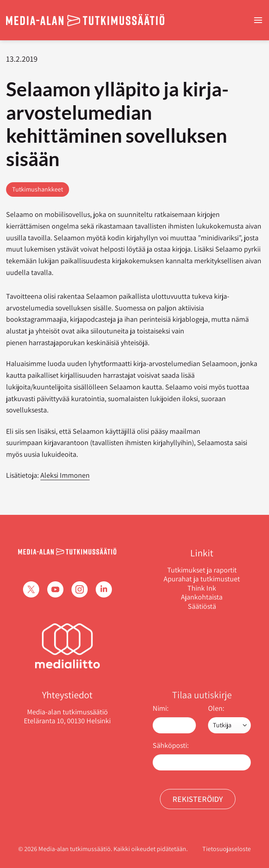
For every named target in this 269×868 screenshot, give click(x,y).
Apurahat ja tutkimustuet (202, 579)
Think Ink (202, 588)
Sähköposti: (171, 745)
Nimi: (161, 708)
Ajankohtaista (202, 597)
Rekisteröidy (198, 799)
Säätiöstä (202, 606)
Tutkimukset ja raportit (202, 570)
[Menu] (258, 20)
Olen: (216, 708)
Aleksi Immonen (65, 475)
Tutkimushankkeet (38, 189)
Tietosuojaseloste (227, 849)
